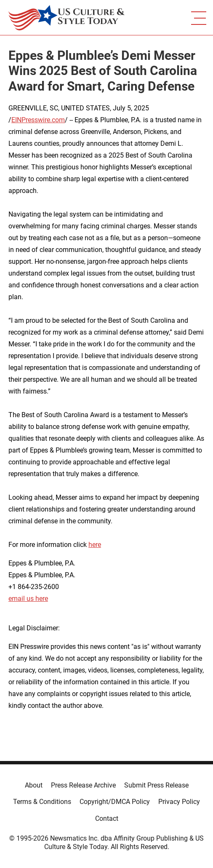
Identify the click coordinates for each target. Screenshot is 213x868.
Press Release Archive (83, 785)
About (34, 785)
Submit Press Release (156, 785)
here (95, 545)
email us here (28, 599)
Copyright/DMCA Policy (115, 802)
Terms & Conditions (42, 802)
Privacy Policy (179, 802)
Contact (107, 818)
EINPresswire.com (38, 120)
